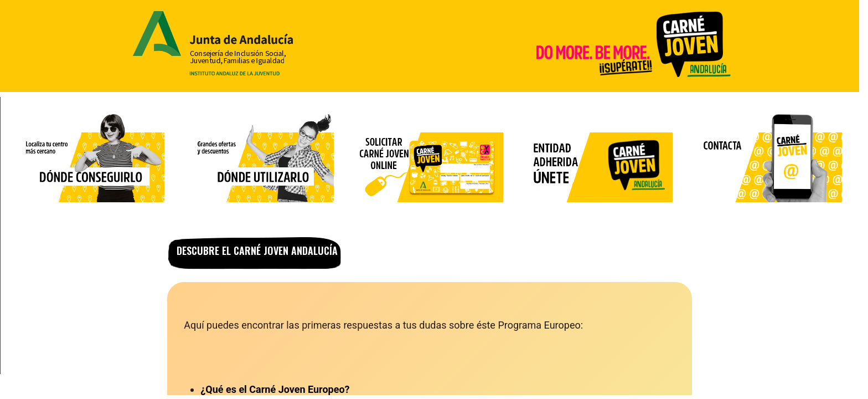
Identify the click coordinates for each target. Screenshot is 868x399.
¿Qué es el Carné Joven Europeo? (275, 389)
